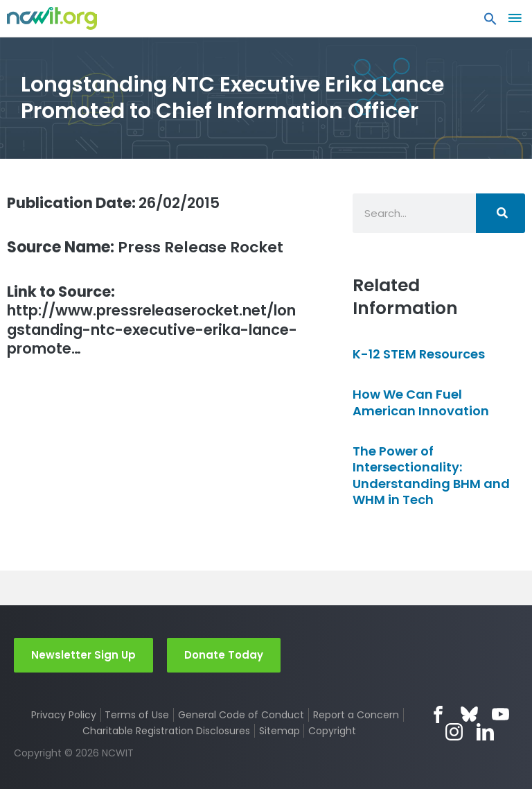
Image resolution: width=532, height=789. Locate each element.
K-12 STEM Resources (419, 354)
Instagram (454, 732)
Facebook (438, 714)
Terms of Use (137, 715)
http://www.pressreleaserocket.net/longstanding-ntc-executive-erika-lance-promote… (153, 322)
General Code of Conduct (241, 715)
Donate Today (224, 655)
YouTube (500, 714)
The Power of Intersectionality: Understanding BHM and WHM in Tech (431, 475)
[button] (490, 22)
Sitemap (280, 731)
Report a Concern (356, 715)
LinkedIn (485, 732)
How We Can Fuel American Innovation (421, 402)
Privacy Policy (64, 715)
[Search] (500, 213)
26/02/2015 (118, 203)
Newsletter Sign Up (83, 655)
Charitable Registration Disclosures (166, 731)
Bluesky (469, 714)
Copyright (332, 731)
